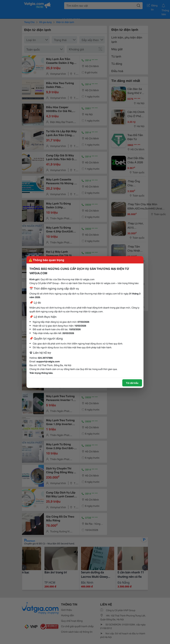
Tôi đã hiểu (132, 383)
